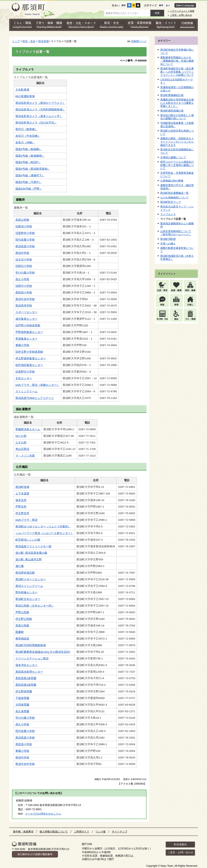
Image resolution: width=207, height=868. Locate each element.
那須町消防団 (168, 239)
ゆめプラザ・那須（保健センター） (38, 385)
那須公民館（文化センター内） (35, 606)
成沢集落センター (26, 319)
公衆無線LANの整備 (172, 181)
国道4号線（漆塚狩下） (30, 175)
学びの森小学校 (25, 273)
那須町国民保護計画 (172, 111)
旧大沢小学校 (24, 260)
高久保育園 (22, 711)
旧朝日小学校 (24, 266)
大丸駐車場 (22, 90)
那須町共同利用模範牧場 (31, 645)
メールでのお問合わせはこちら (43, 814)
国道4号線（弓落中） (29, 182)
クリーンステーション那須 (32, 659)
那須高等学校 (24, 306)
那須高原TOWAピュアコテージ (35, 398)
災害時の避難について (173, 157)
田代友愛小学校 (25, 240)
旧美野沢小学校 (25, 372)
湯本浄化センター (26, 665)
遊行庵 (20, 566)
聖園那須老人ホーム (28, 429)
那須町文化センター (28, 599)
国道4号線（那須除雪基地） (33, 169)
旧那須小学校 (24, 226)
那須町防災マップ (171, 202)
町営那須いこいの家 (28, 540)
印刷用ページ (139, 41)
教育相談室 (22, 639)
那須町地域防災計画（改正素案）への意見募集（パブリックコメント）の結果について (177, 72)
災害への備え (168, 244)
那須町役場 (22, 487)
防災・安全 (29, 41)
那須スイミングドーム (29, 586)
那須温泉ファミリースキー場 (33, 546)
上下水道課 (22, 494)
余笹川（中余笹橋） (28, 136)
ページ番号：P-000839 (133, 61)
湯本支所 (21, 500)
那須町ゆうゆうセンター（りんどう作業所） (43, 527)
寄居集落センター (26, 339)
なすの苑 (21, 443)
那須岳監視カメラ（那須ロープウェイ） (40, 103)
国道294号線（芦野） (29, 189)
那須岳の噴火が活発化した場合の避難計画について (177, 117)
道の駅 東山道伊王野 (29, 559)
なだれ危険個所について (174, 198)
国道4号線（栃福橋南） (30, 156)
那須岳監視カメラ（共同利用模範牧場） (40, 110)
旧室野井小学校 (25, 233)
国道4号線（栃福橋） (29, 149)
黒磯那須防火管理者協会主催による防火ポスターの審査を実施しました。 (177, 103)
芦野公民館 (22, 612)
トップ (16, 41)
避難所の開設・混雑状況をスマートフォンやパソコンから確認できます (177, 142)
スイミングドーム (26, 391)
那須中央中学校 (25, 299)
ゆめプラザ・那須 (26, 520)
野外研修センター (26, 592)
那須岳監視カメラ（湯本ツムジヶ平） (39, 116)
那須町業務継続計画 (172, 95)
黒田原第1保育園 (26, 678)
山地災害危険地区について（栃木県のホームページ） (176, 233)
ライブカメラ (168, 214)
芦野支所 (21, 507)
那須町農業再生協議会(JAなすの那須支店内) (43, 652)
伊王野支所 (22, 513)
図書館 (20, 632)
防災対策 (44, 41)
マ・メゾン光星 (25, 456)
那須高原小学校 (25, 246)
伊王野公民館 (24, 619)
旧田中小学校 (24, 286)
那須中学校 (22, 253)
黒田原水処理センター (29, 672)
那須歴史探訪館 (25, 573)
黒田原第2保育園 (26, 685)
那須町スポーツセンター (31, 579)
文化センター (24, 378)
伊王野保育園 (24, 691)
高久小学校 (22, 279)
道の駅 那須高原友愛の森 (31, 553)
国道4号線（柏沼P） (28, 162)
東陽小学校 (22, 345)
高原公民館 (22, 220)
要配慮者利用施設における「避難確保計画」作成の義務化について (177, 61)
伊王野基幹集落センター (31, 358)
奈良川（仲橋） (25, 142)
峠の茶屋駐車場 (25, 96)
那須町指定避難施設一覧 (174, 193)
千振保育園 (22, 698)
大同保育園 (22, 705)
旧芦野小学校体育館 (28, 325)
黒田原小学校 (24, 293)
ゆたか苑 (21, 436)
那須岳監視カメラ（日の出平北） (36, 123)
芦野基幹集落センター (29, 332)
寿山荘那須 (22, 449)
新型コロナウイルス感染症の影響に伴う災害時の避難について (177, 165)
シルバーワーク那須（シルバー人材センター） (44, 533)
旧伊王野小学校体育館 (29, 352)
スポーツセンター (26, 312)
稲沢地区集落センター (29, 365)
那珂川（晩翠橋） (26, 129)
